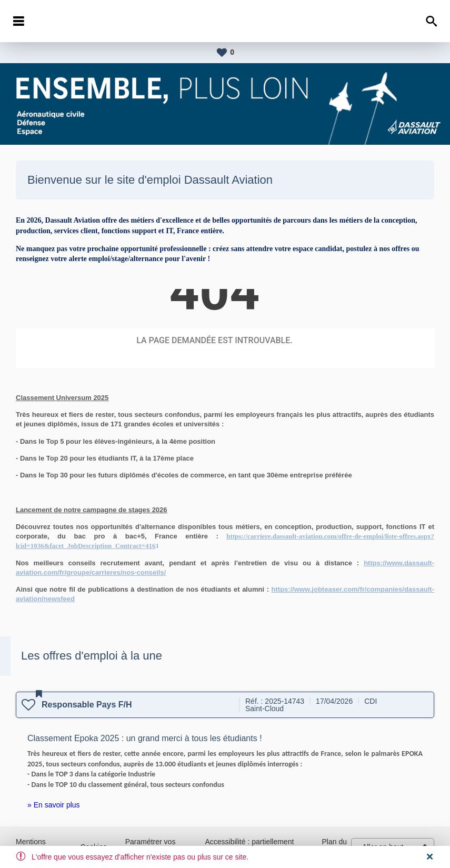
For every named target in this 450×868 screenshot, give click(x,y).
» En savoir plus (54, 805)
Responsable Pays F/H (87, 705)
